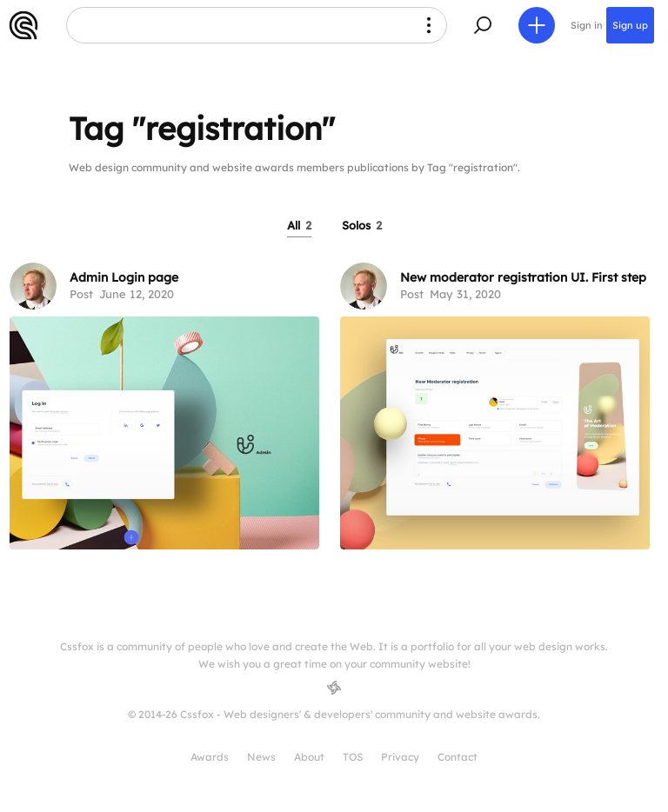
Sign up (630, 25)
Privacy (400, 757)
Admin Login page (124, 277)
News (261, 757)
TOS (353, 757)
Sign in (587, 25)
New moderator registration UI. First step (523, 277)
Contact (458, 757)
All (299, 225)
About (309, 757)
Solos (362, 225)
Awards (210, 757)
